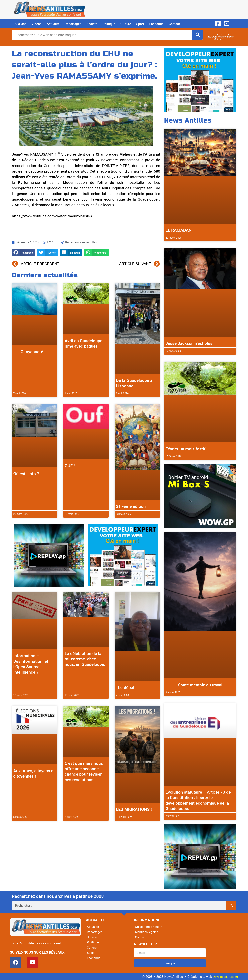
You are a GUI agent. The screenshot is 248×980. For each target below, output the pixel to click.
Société (92, 24)
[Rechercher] (198, 35)
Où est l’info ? (26, 474)
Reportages (73, 24)
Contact (174, 24)
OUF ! (70, 466)
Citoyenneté (28, 352)
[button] (24, 253)
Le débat (125, 688)
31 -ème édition (131, 506)
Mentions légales (147, 932)
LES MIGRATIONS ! (134, 809)
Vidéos (37, 24)
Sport (140, 24)
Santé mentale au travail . (195, 685)
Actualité (53, 24)
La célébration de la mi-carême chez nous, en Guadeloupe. (85, 659)
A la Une (21, 24)
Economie (156, 24)
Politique (109, 24)
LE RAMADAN (178, 230)
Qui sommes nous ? (149, 927)
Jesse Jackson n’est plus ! (190, 343)
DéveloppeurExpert (225, 977)
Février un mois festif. (186, 449)
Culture (126, 24)
